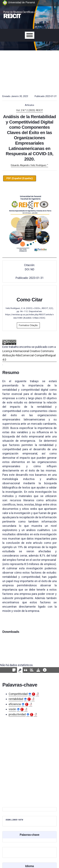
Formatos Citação (28, 325)
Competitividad (18, 694)
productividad (17, 714)
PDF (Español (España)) (20, 178)
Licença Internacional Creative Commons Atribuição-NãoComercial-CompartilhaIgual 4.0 (29, 355)
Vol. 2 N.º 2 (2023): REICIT (30, 110)
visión (12, 709)
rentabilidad (16, 699)
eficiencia (15, 704)
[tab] (14, 670)
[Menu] (30, 35)
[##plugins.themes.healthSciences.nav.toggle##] (50, 10)
